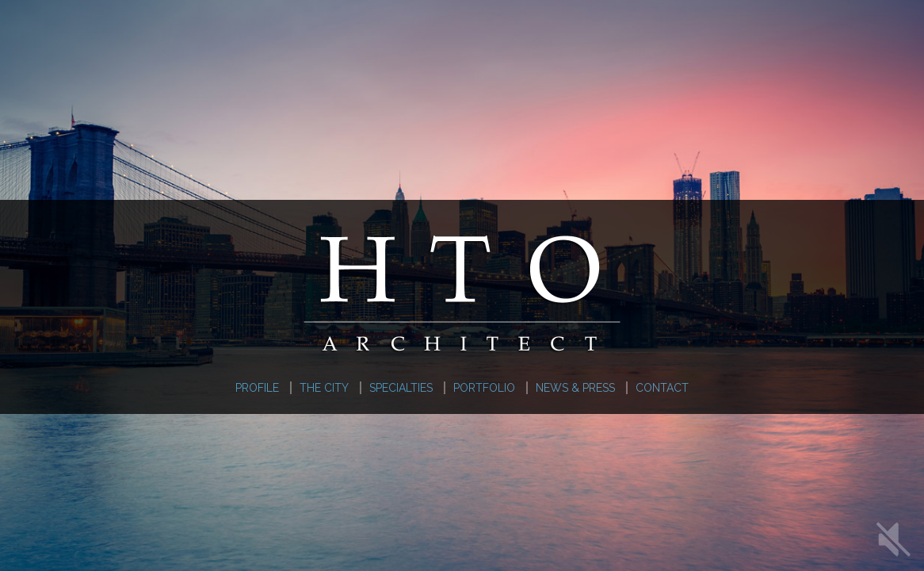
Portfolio (484, 388)
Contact (662, 388)
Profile (257, 388)
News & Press (575, 388)
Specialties (401, 388)
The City (324, 388)
